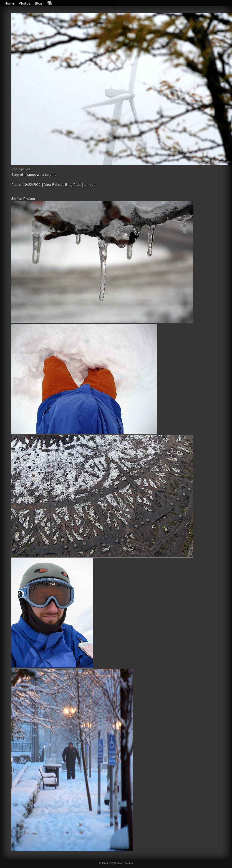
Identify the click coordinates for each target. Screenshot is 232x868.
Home (9, 3)
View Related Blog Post (63, 184)
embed (90, 184)
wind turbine (47, 174)
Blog (39, 3)
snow (31, 174)
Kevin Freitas (125, 863)
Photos (24, 3)
